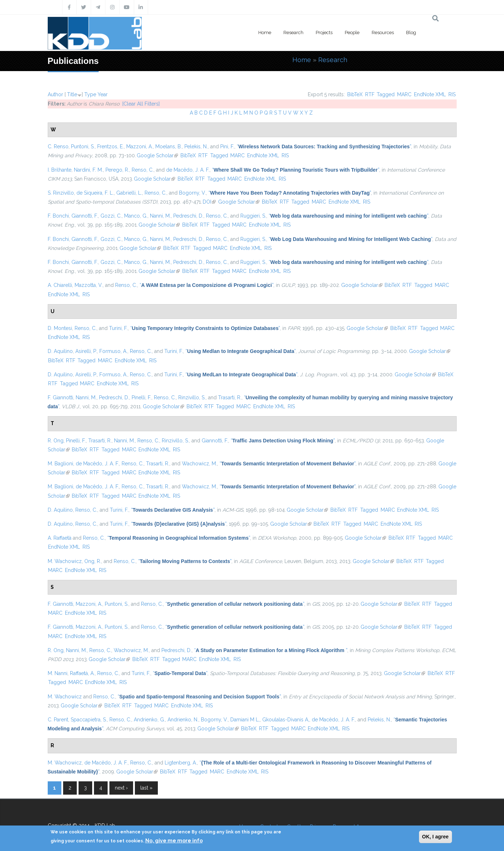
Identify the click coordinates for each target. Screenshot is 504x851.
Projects (324, 32)
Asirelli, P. (86, 351)
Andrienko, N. (183, 720)
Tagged (386, 94)
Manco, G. (136, 216)
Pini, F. (227, 147)
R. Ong (56, 441)
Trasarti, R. (230, 397)
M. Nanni (58, 673)
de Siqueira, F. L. (95, 193)
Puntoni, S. (83, 147)
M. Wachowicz (65, 561)
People (352, 32)
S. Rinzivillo (61, 193)
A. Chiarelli (60, 285)
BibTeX (355, 94)
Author (55, 94)
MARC (404, 94)
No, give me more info (174, 841)
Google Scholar (157, 155)
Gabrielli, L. (129, 193)
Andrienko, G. (149, 720)
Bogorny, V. (192, 193)
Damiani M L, (245, 720)
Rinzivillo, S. (192, 397)
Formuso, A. (113, 351)
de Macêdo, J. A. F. (188, 170)
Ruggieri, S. (253, 216)
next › (121, 788)
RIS (452, 94)
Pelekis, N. (196, 147)
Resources (383, 32)
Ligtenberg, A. (181, 763)
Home (265, 32)
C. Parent (58, 720)
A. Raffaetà (60, 538)
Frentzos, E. (110, 147)
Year (103, 94)
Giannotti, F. (85, 216)
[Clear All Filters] (141, 104)
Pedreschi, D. (188, 216)
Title (72, 94)
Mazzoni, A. (140, 147)
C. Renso (58, 147)
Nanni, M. (160, 216)
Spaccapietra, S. (89, 720)
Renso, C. (143, 170)
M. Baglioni (60, 464)
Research (293, 32)
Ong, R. (93, 561)
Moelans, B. (169, 147)
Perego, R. (117, 170)
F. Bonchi (58, 216)
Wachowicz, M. (199, 464)
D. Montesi (60, 328)
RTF (370, 94)
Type (90, 94)
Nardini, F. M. (88, 170)
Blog (411, 32)
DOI (209, 202)
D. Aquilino (60, 351)
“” (324, 147)
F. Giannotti (60, 397)
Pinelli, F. (142, 397)
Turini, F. (118, 328)
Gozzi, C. (111, 216)
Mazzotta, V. (89, 285)
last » (146, 788)
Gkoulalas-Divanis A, (286, 720)
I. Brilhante (60, 170)
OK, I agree (435, 837)
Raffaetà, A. (82, 673)
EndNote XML (430, 94)
